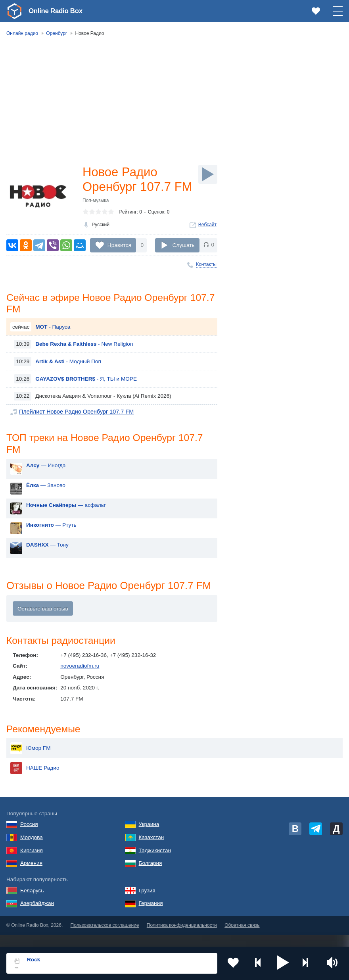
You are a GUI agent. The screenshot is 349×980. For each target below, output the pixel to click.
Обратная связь (242, 938)
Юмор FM (30, 760)
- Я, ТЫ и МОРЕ (86, 395)
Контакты (206, 280)
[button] (283, 963)
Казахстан (151, 849)
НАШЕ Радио (35, 780)
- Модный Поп (68, 378)
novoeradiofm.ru (80, 684)
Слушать (184, 260)
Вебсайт (207, 241)
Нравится (119, 260)
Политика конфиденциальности (182, 938)
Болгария (151, 875)
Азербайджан (37, 916)
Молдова (32, 849)
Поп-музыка (96, 217)
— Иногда (46, 483)
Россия (29, 837)
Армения (31, 875)
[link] (14, 11)
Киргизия (32, 862)
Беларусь (32, 902)
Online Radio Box (57, 11)
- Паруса (53, 343)
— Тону (47, 562)
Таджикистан (155, 862)
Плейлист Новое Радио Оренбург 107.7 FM (73, 428)
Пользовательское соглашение (105, 938)
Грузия (147, 902)
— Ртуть (51, 542)
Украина (149, 837)
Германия (151, 916)
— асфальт (66, 523)
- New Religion (84, 361)
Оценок (156, 229)
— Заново (46, 503)
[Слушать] (208, 174)
